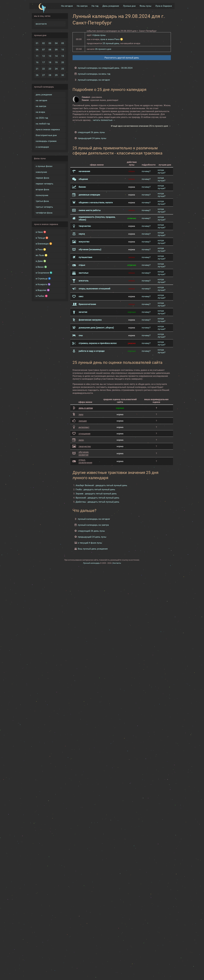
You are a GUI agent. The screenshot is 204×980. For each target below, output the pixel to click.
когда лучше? (162, 171)
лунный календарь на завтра (93, 525)
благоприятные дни (46, 135)
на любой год (43, 124)
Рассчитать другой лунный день (122, 58)
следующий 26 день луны (91, 132)
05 (63, 43)
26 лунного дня (103, 49)
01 (37, 43)
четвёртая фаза (44, 213)
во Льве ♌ (42, 255)
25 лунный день (111, 43)
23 (50, 69)
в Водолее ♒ (43, 290)
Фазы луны (145, 6)
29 (56, 75)
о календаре (42, 147)
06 (37, 50)
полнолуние (42, 195)
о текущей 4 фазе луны (90, 543)
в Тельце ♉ (42, 238)
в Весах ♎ (41, 267)
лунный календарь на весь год (94, 74)
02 (43, 43)
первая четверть (44, 184)
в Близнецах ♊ (44, 244)
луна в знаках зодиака (48, 129)
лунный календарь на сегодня (94, 80)
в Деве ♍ (41, 261)
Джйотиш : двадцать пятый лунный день (97, 502)
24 (56, 69)
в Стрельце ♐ (43, 279)
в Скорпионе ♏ (44, 273)
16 (37, 62)
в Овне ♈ (41, 232)
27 (43, 75)
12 (43, 56)
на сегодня (41, 100)
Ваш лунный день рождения (93, 549)
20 (63, 62)
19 (56, 62)
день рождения (44, 95)
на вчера (40, 112)
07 (43, 50)
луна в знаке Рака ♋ (112, 39)
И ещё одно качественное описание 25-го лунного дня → (141, 126)
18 (50, 62)
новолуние (41, 172)
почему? (146, 171)
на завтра (41, 106)
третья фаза (42, 201)
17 (43, 62)
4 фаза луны (99, 35)
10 (63, 50)
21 (37, 69)
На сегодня (67, 6)
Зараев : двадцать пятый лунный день (96, 494)
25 (63, 69)
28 (50, 75)
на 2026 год (42, 118)
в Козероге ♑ (43, 284)
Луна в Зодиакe (164, 6)
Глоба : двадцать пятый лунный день (95, 489)
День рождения (111, 6)
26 (37, 75)
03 (50, 43)
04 (56, 43)
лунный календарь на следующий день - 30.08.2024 (105, 68)
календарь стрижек (46, 141)
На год (95, 6)
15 (63, 56)
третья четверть (44, 207)
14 (56, 56)
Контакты (117, 563)
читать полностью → (104, 120)
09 (56, 50)
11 (37, 56)
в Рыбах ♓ (42, 296)
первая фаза (42, 178)
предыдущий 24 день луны (92, 138)
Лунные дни (129, 6)
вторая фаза (42, 189)
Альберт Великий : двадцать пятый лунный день (101, 485)
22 (43, 69)
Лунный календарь (91, 563)
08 (50, 50)
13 (50, 56)
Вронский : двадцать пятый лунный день (97, 498)
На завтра (82, 6)
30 (63, 75)
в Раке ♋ (41, 249)
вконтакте (41, 24)
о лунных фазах (44, 166)
